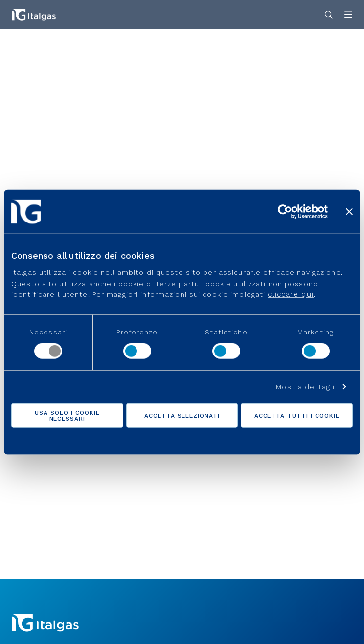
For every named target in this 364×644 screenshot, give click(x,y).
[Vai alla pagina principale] (34, 15)
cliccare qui (290, 294)
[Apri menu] (348, 15)
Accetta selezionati (182, 416)
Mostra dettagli (305, 387)
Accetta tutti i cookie (297, 416)
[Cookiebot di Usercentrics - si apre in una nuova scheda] (285, 211)
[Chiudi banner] (349, 211)
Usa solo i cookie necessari (67, 416)
